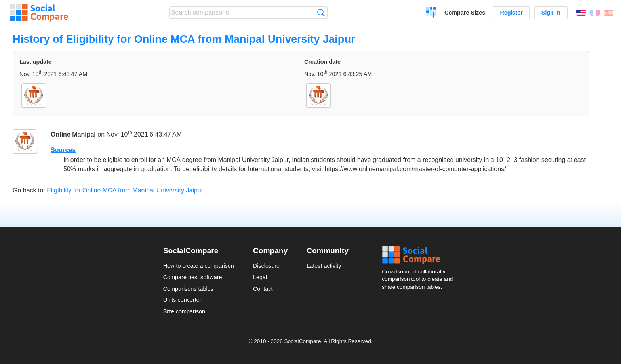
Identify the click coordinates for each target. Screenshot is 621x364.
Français (595, 13)
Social (420, 255)
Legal (260, 277)
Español (609, 13)
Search (321, 12)
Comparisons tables (188, 289)
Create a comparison (431, 13)
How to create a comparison (199, 266)
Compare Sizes (465, 13)
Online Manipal (73, 134)
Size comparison (184, 311)
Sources (63, 150)
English (581, 13)
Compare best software (193, 277)
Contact (263, 289)
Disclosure (266, 266)
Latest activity (324, 266)
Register (511, 13)
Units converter (182, 300)
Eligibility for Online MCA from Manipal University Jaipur (210, 39)
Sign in (551, 13)
